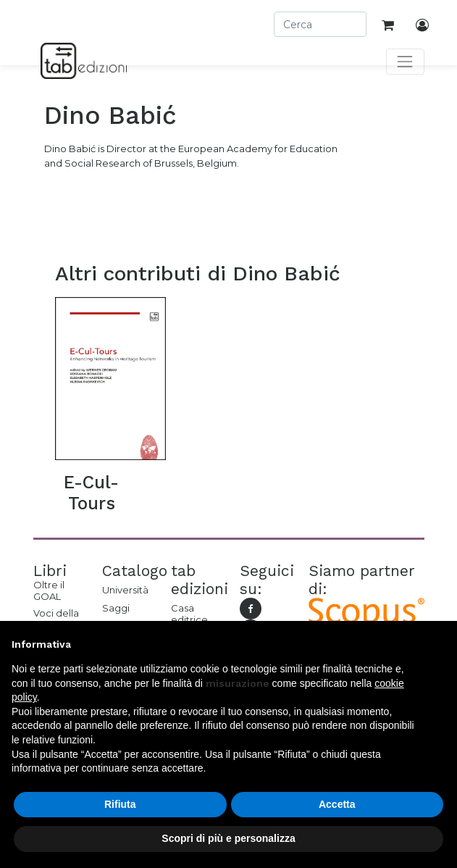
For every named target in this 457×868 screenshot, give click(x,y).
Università (125, 590)
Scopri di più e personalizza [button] (228, 838)
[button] (438, 644)
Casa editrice (189, 614)
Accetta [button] (337, 804)
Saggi (116, 608)
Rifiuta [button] (120, 804)
